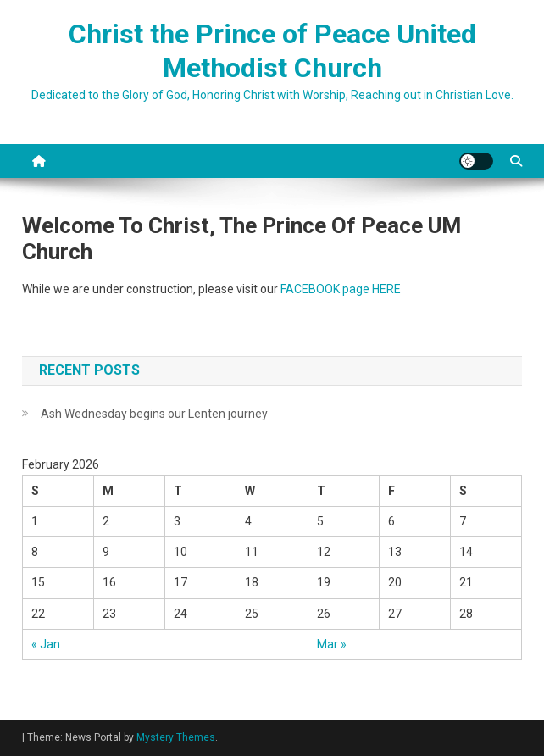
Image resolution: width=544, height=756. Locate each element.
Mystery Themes (176, 737)
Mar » (332, 644)
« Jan (46, 644)
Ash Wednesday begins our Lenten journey (154, 414)
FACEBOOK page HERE (341, 289)
